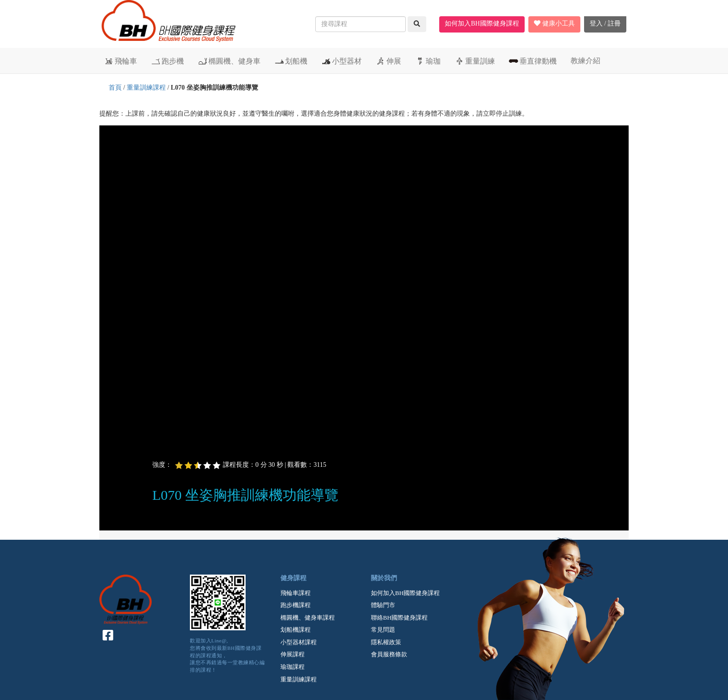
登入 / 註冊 (605, 23)
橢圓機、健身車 (229, 61)
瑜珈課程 (292, 667)
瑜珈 (428, 61)
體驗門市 (383, 605)
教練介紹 (585, 61)
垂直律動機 (533, 61)
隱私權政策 (386, 642)
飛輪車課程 (296, 593)
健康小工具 (554, 23)
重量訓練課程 (146, 88)
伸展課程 (292, 654)
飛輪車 (120, 61)
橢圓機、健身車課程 (308, 618)
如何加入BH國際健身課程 (482, 23)
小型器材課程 (299, 642)
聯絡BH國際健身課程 (399, 618)
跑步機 (167, 61)
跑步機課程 (296, 605)
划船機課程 (296, 630)
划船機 (291, 61)
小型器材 (341, 61)
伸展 (388, 61)
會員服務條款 (389, 654)
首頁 (115, 88)
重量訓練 (475, 61)
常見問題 (383, 630)
